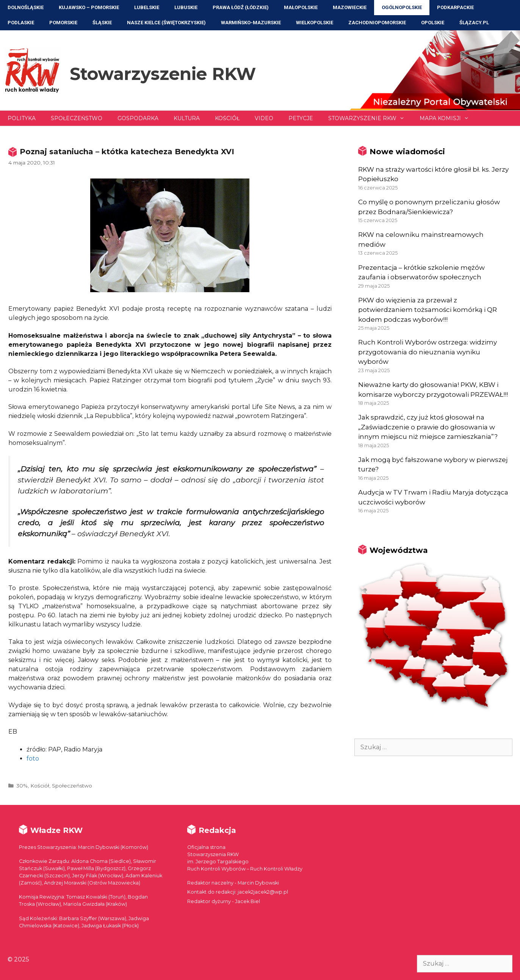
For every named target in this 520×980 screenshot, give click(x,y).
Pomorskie (63, 23)
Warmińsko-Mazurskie (251, 23)
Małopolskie (301, 7)
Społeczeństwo (77, 118)
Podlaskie (21, 23)
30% (22, 786)
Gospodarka (138, 118)
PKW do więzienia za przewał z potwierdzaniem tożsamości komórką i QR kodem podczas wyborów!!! (428, 310)
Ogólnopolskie (402, 7)
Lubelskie (147, 7)
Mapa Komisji (448, 118)
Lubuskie (186, 7)
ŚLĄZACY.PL (474, 23)
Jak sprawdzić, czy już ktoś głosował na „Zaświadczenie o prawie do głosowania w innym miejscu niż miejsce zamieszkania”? (428, 427)
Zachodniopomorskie (377, 23)
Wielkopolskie (315, 23)
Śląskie (102, 23)
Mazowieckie (350, 7)
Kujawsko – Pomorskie (89, 7)
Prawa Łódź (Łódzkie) (241, 7)
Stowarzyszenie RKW (163, 74)
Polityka (22, 118)
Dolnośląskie (26, 7)
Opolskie (433, 23)
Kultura (187, 118)
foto (33, 758)
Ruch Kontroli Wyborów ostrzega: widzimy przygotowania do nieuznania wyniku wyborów (428, 352)
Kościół (227, 118)
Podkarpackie (455, 7)
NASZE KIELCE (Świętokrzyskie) (166, 23)
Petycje (301, 118)
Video (264, 118)
